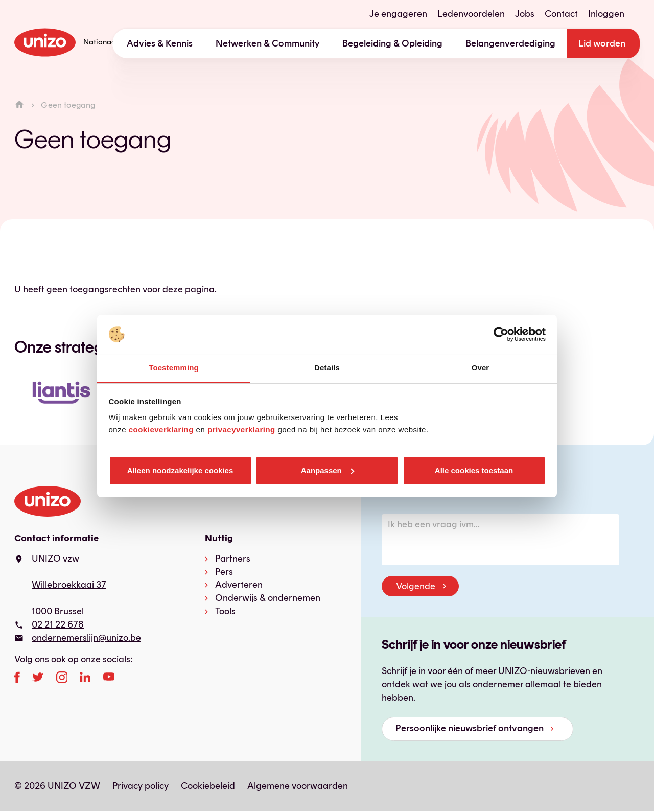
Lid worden (602, 43)
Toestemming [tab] (174, 368)
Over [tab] (481, 368)
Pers (224, 572)
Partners (233, 559)
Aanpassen (328, 470)
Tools (225, 611)
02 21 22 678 (58, 624)
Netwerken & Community (268, 43)
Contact (561, 14)
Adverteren (239, 585)
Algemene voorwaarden (298, 786)
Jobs (525, 14)
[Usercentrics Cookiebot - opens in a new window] (501, 334)
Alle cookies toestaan (474, 470)
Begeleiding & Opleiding (392, 43)
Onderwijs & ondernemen (268, 598)
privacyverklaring (241, 430)
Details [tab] (327, 368)
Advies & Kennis (160, 43)
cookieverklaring (161, 430)
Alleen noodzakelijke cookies (180, 470)
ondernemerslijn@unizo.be (86, 638)
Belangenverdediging (510, 43)
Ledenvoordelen (471, 14)
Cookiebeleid (208, 786)
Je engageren (398, 14)
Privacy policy (141, 786)
